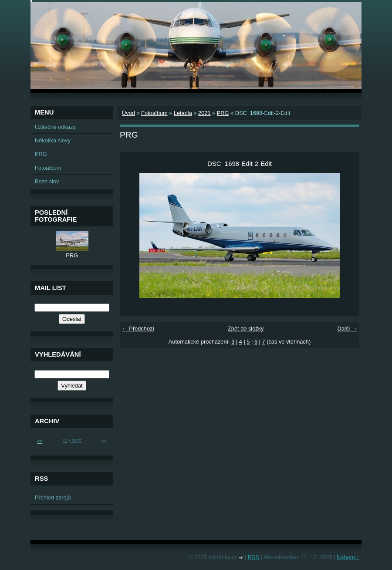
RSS (253, 557)
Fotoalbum (154, 113)
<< (40, 441)
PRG (223, 113)
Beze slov (47, 181)
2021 (204, 113)
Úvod (128, 113)
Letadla (183, 113)
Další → (347, 329)
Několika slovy (53, 140)
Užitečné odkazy (55, 127)
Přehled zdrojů (53, 497)
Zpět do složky (246, 329)
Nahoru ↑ (348, 557)
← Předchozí (138, 329)
